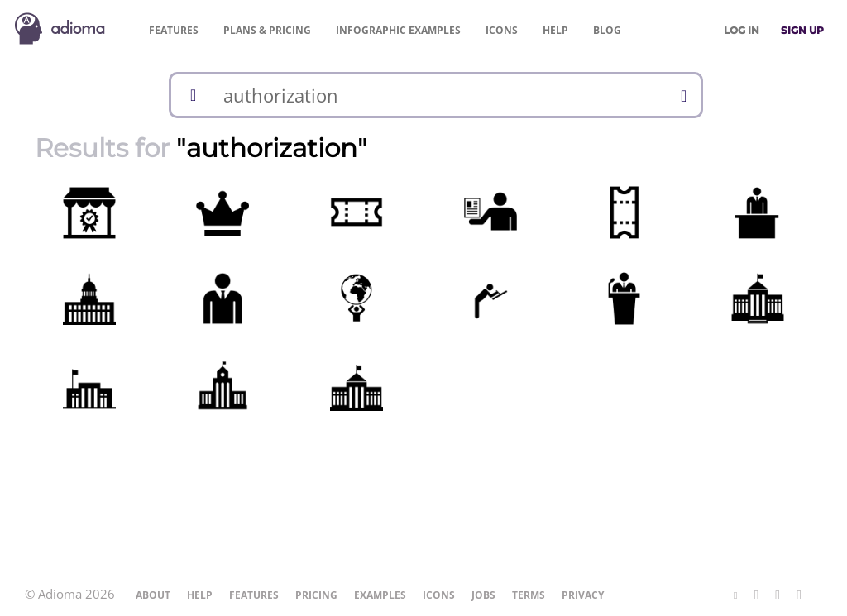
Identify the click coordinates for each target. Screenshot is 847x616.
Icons (502, 30)
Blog (607, 30)
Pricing (267, 30)
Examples (398, 30)
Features (174, 30)
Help (555, 30)
